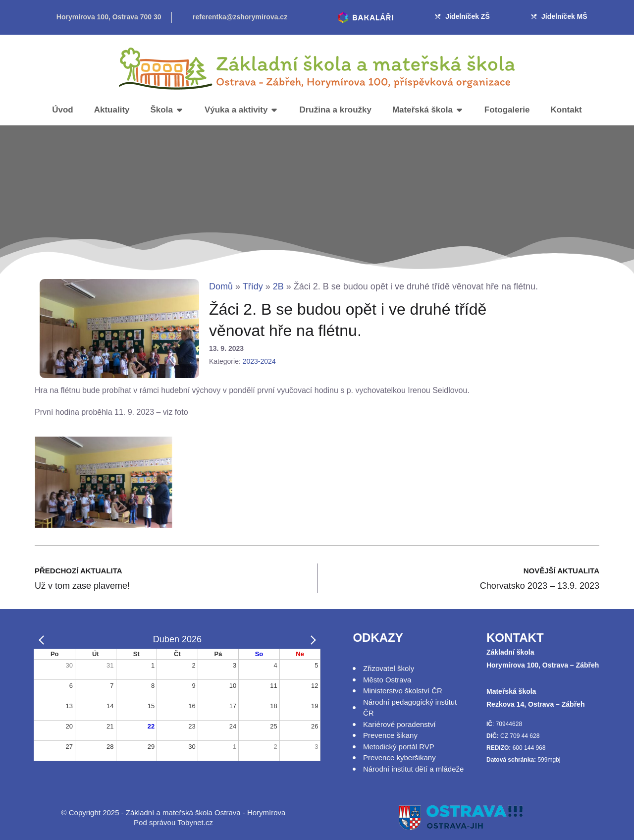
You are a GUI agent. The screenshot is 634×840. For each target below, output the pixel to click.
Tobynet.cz (195, 822)
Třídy (253, 286)
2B (278, 286)
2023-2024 (259, 361)
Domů (221, 286)
